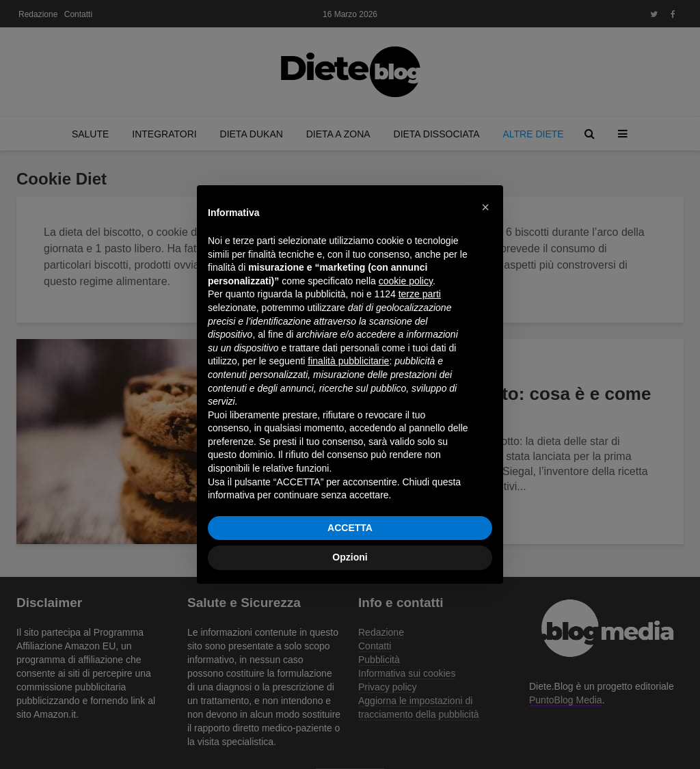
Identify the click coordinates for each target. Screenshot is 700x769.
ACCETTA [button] (350, 528)
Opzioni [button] (350, 557)
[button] (485, 207)
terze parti (420, 294)
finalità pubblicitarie (348, 361)
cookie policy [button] (406, 281)
